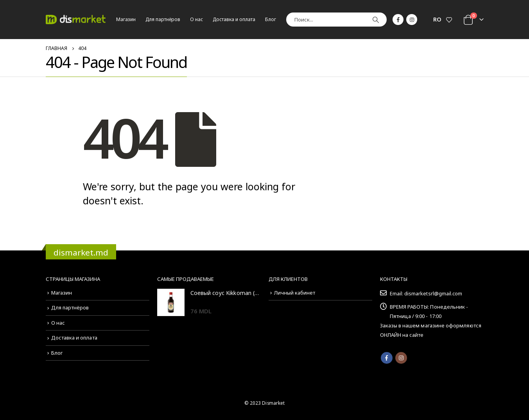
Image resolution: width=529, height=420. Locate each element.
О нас (196, 19)
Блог (271, 19)
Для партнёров (163, 19)
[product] (171, 302)
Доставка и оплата (234, 19)
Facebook (387, 358)
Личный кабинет (295, 293)
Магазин (126, 19)
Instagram (401, 358)
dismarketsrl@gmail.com (433, 293)
